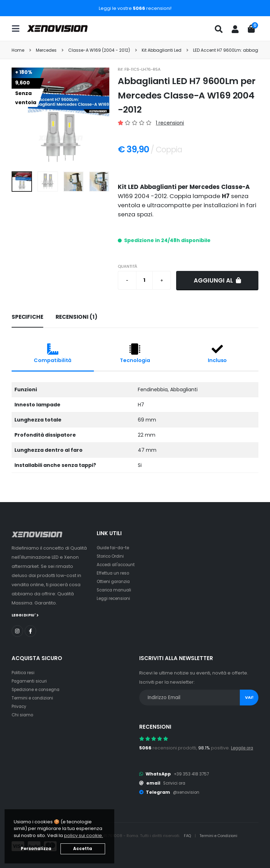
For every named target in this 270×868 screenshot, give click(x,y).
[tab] (27, 317)
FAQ (188, 835)
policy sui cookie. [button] (83, 835)
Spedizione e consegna (39, 689)
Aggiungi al (217, 280)
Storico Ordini (112, 556)
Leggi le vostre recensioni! (135, 8)
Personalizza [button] (36, 849)
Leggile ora (244, 747)
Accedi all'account (118, 565)
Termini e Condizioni (221, 835)
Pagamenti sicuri (31, 681)
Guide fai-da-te (115, 548)
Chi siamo (23, 714)
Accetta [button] (83, 849)
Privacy (20, 706)
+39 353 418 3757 (193, 774)
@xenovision (187, 792)
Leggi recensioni (115, 598)
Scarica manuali (115, 590)
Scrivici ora (176, 783)
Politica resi (24, 672)
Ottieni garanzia (115, 581)
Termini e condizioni (34, 698)
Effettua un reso (114, 573)
